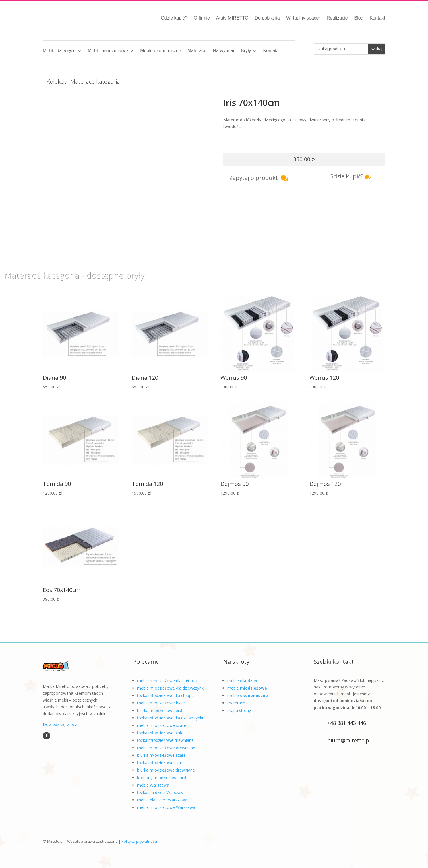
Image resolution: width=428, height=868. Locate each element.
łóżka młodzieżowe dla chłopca (166, 695)
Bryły (246, 51)
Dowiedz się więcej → (63, 724)
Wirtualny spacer (303, 18)
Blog (359, 18)
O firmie (202, 18)
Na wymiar (224, 51)
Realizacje (337, 18)
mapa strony (239, 710)
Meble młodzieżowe (108, 51)
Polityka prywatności (139, 841)
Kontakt (377, 18)
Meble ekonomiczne (160, 51)
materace (236, 703)
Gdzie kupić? (174, 18)
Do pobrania (267, 18)
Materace (197, 51)
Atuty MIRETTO (232, 18)
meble (243, 681)
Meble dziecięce (59, 51)
